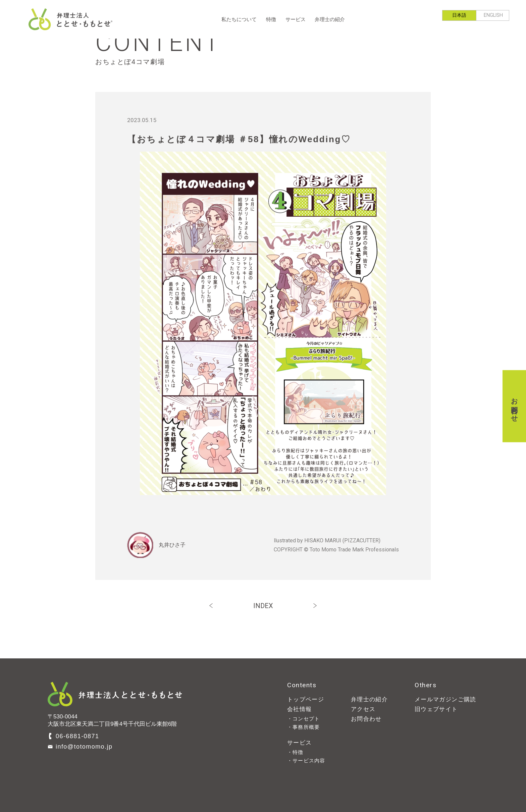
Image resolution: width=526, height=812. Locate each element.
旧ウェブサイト (436, 709)
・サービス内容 (306, 761)
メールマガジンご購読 (445, 699)
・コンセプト (303, 719)
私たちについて (239, 19)
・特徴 (295, 752)
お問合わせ (514, 406)
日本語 (459, 15)
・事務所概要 (303, 727)
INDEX (263, 606)
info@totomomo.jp (84, 747)
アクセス (363, 709)
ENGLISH (493, 15)
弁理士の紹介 (330, 19)
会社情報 (299, 709)
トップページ (306, 699)
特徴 (271, 19)
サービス (296, 19)
